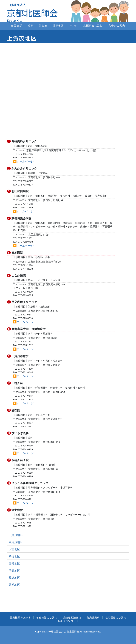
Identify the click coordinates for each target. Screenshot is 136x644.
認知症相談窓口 (72, 618)
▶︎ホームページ (23, 161)
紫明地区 (14, 585)
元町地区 (14, 563)
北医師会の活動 (93, 26)
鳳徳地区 (14, 578)
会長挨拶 (16, 26)
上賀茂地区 (16, 535)
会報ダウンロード (68, 621)
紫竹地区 (14, 556)
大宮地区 (14, 549)
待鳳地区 (14, 571)
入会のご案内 (117, 26)
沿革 (30, 26)
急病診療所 (93, 618)
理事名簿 (58, 26)
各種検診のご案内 (47, 618)
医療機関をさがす (20, 618)
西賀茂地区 (16, 542)
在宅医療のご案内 (116, 618)
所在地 (43, 26)
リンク (74, 26)
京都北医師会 (32, 13)
